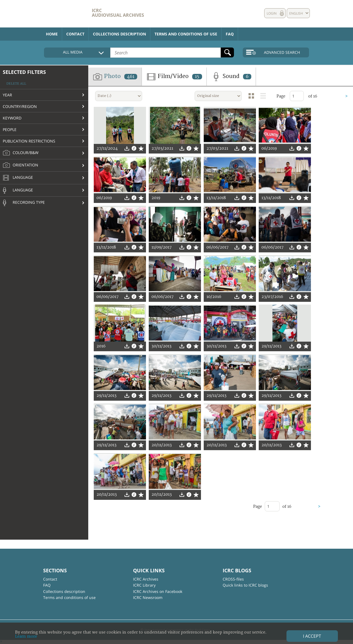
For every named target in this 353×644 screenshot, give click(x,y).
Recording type (24, 203)
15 (197, 77)
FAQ (230, 34)
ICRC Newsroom (148, 597)
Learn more (26, 636)
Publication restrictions (29, 141)
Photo (115, 77)
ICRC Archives (146, 579)
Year (7, 95)
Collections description (119, 34)
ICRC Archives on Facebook (158, 591)
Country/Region (20, 106)
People (10, 129)
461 (131, 77)
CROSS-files (233, 579)
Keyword (12, 118)
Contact (75, 34)
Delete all (16, 84)
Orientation (20, 165)
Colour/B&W (21, 153)
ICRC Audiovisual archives (118, 13)
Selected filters (24, 72)
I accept (312, 636)
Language (18, 178)
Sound (231, 77)
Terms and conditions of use (186, 34)
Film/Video (174, 77)
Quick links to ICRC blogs (245, 585)
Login (272, 13)
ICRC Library (144, 585)
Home (52, 34)
